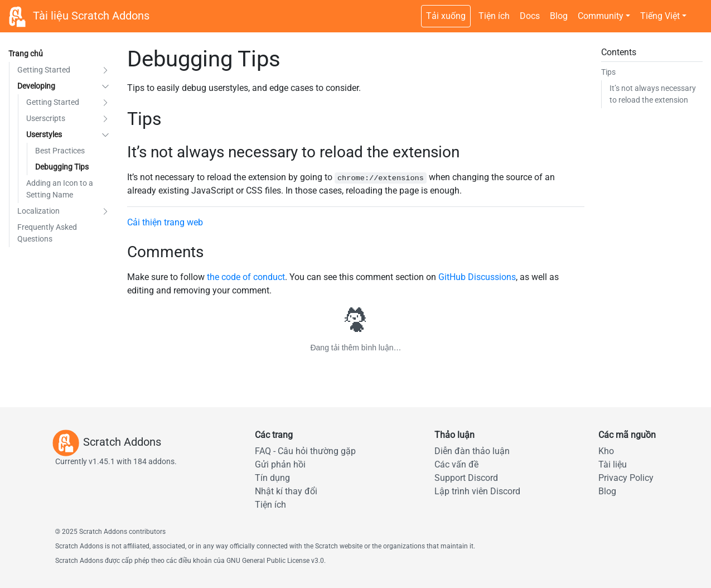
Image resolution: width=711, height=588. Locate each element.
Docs (530, 16)
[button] (105, 70)
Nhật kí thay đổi (286, 491)
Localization (38, 211)
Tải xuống (446, 16)
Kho (606, 451)
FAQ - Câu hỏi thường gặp (305, 451)
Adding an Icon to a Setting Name (60, 189)
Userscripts (46, 118)
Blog (559, 16)
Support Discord (466, 478)
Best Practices (60, 151)
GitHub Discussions (477, 277)
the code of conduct (246, 277)
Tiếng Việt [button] (660, 16)
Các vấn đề (456, 464)
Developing (36, 86)
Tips (608, 72)
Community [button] (601, 16)
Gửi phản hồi (280, 464)
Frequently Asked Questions (47, 233)
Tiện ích (494, 16)
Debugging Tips (62, 167)
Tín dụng (272, 478)
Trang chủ (26, 54)
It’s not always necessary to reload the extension (653, 94)
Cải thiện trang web (165, 222)
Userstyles (44, 134)
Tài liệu (613, 464)
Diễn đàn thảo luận (472, 451)
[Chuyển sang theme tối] (697, 10)
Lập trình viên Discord (477, 491)
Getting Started (44, 70)
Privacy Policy (626, 478)
